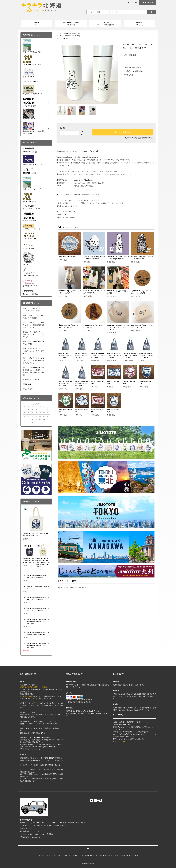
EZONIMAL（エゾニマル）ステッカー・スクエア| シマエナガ (94, 258)
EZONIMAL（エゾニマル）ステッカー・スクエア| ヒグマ (142, 258)
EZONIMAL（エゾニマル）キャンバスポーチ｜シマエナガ (142, 326)
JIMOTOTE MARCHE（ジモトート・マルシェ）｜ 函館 (98, 355)
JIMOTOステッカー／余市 (130, 383)
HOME (37, 24)
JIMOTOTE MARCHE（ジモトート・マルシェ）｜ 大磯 (81, 384)
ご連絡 (33, 699)
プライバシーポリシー (112, 855)
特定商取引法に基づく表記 (144, 138)
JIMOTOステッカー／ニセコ (146, 383)
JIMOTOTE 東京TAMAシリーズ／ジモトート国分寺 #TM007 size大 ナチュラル (43, 562)
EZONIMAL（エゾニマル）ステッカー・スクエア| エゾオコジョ (118, 258)
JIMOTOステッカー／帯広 (98, 411)
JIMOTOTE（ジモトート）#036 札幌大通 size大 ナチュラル (36, 535)
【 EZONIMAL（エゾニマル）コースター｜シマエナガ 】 (142, 292)
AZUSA (66, 38)
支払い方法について (51, 855)
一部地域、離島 (27, 696)
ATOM (136, 855)
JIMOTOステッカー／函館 (81, 411)
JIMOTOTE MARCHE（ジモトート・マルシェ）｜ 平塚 (65, 384)
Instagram (105, 24)
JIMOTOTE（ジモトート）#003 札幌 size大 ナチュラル (37, 577)
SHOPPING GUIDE (71, 24)
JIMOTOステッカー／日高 (65, 411)
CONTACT (139, 24)
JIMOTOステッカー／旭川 (114, 411)
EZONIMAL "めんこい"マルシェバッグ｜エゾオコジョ (94, 292)
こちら (123, 741)
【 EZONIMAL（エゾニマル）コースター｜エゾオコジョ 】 (69, 326)
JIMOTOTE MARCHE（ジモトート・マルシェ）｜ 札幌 (65, 355)
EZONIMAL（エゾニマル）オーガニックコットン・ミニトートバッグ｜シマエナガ (118, 327)
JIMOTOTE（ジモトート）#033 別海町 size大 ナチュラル (38, 599)
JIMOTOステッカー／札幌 (98, 383)
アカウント (134, 2)
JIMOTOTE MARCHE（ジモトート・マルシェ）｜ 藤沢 (130, 355)
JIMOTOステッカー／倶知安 (67, 257)
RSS (131, 855)
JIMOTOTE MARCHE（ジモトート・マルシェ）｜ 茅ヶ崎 (146, 355)
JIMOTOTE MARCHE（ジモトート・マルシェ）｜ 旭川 (81, 355)
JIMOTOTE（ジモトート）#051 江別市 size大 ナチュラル (38, 610)
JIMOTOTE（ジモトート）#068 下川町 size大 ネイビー (30, 560)
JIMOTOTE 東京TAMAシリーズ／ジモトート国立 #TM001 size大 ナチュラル (38, 646)
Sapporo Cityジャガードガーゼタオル (38, 588)
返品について (129, 138)
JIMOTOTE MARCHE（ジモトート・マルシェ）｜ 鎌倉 (114, 355)
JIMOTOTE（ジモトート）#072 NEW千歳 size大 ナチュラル (38, 634)
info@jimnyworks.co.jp (32, 837)
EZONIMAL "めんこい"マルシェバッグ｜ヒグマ (118, 292)
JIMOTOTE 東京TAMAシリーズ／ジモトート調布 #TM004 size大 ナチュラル (38, 622)
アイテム (147, 2)
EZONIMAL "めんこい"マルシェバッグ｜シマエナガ (70, 292)
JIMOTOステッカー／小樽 (114, 383)
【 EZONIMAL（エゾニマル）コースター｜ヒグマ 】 (93, 326)
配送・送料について (66, 855)
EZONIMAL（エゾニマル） (72, 33)
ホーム (59, 33)
